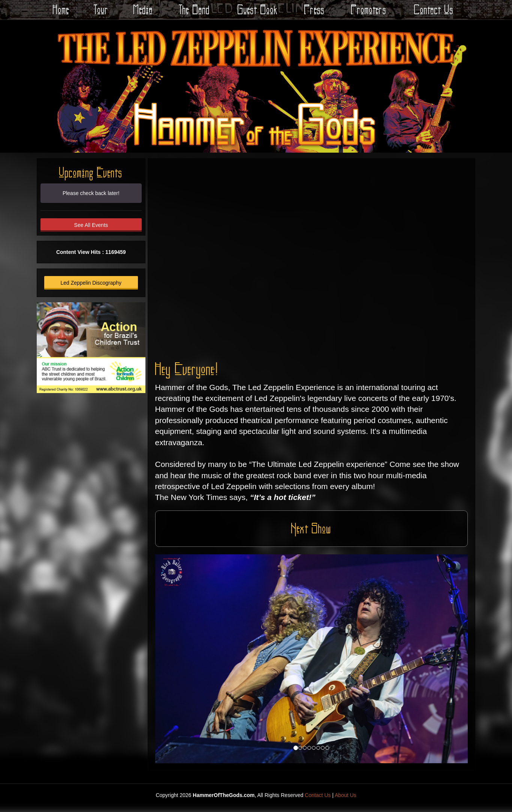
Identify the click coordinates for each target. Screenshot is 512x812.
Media (143, 10)
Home (61, 10)
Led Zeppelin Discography (91, 283)
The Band (194, 10)
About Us (346, 795)
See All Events (91, 225)
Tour (101, 10)
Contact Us (434, 10)
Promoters (369, 10)
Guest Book (258, 10)
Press (314, 10)
